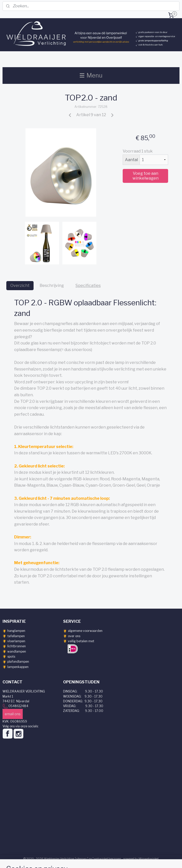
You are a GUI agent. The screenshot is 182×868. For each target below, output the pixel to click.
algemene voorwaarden (85, 631)
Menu (91, 75)
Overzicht (20, 286)
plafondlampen (18, 662)
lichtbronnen (17, 646)
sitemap (82, 859)
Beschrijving (52, 286)
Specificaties (88, 286)
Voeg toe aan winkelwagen (146, 176)
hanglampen (16, 631)
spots (11, 656)
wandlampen (17, 651)
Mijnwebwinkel (149, 859)
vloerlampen (16, 641)
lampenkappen (18, 667)
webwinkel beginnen (108, 859)
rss (90, 859)
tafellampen (16, 636)
